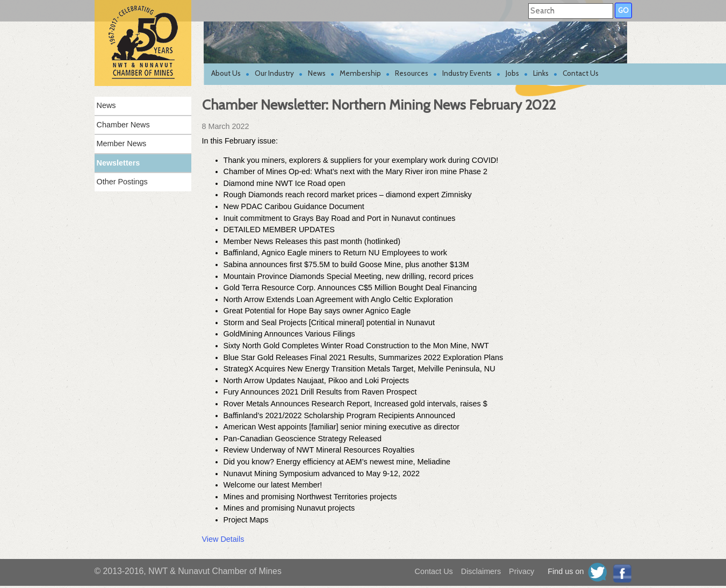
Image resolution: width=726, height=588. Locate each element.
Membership (360, 73)
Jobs (512, 73)
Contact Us (581, 73)
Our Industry (274, 73)
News (317, 73)
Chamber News (123, 125)
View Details (223, 539)
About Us (226, 73)
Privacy (522, 571)
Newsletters (118, 163)
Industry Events (467, 73)
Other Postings (122, 182)
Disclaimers (481, 571)
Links (541, 73)
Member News (122, 144)
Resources (412, 73)
